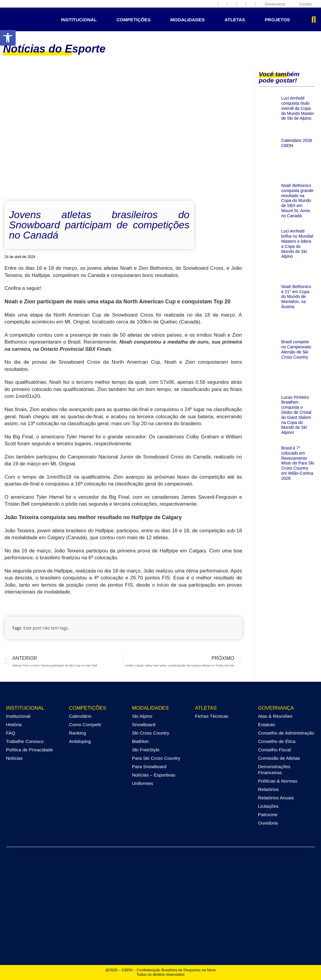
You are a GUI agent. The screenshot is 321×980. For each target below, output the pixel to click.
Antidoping (80, 741)
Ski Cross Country (151, 733)
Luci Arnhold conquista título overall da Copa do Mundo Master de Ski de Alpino (297, 108)
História (14, 724)
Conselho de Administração (286, 733)
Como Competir (85, 724)
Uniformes (142, 783)
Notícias (14, 758)
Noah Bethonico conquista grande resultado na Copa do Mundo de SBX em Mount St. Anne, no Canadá (297, 201)
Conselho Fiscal (274, 750)
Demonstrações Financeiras (274, 770)
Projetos (277, 20)
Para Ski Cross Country (156, 758)
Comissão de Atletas (279, 758)
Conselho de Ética (277, 741)
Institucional (79, 20)
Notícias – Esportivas (154, 775)
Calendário (80, 716)
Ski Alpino (142, 716)
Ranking (77, 733)
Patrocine (268, 815)
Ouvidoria (268, 823)
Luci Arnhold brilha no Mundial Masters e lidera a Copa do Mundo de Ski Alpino (297, 244)
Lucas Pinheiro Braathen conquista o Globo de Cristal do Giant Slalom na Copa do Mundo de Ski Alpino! (296, 415)
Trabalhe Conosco (25, 741)
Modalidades (188, 20)
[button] (8, 38)
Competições (133, 20)
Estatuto (266, 724)
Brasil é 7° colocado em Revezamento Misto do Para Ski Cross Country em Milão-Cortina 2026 (298, 463)
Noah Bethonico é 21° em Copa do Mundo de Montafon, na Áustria (296, 297)
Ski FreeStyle (146, 750)
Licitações (268, 806)
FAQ (11, 733)
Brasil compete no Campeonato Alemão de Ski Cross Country (296, 349)
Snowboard (144, 724)
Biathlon (140, 741)
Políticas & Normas (278, 781)
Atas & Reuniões (275, 716)
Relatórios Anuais (276, 798)
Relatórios (268, 789)
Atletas (235, 20)
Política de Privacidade (30, 750)
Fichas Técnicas (212, 716)
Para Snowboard (149, 767)
